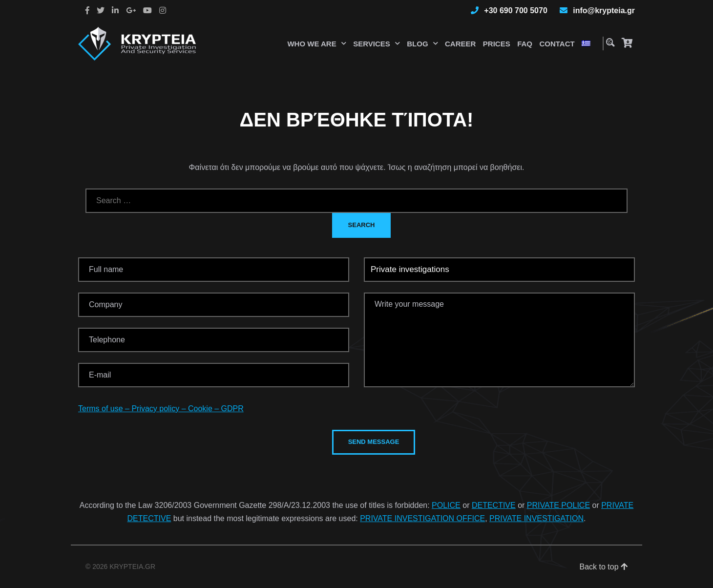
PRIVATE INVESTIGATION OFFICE (422, 518)
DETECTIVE (494, 505)
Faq (525, 44)
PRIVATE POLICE (558, 505)
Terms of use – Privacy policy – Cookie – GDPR (161, 409)
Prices (497, 44)
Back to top (604, 567)
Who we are (312, 44)
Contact (557, 44)
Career (460, 44)
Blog (417, 44)
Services (372, 44)
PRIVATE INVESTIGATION (536, 518)
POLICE (446, 505)
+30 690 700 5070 (515, 10)
